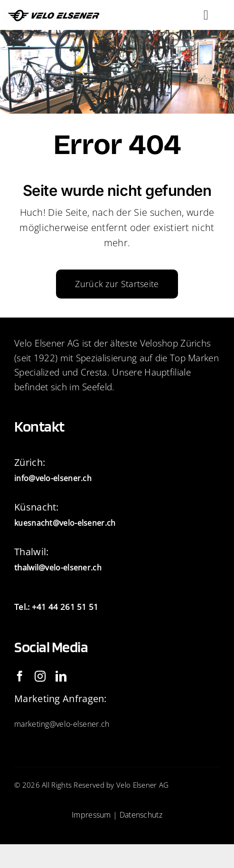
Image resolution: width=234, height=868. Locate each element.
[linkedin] (61, 676)
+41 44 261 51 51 (65, 607)
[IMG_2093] (55, 13)
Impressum (91, 815)
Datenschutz (141, 815)
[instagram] (40, 676)
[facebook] (20, 676)
